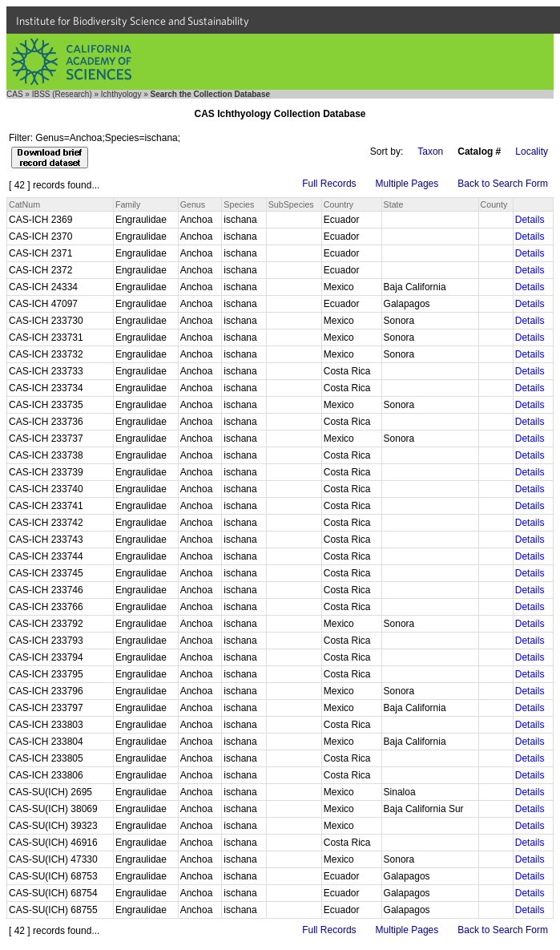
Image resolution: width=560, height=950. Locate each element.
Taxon (430, 152)
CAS (15, 94)
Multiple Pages (407, 184)
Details (530, 220)
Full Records (329, 184)
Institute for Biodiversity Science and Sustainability (133, 21)
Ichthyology (121, 94)
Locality (532, 152)
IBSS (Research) (62, 94)
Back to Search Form (503, 184)
